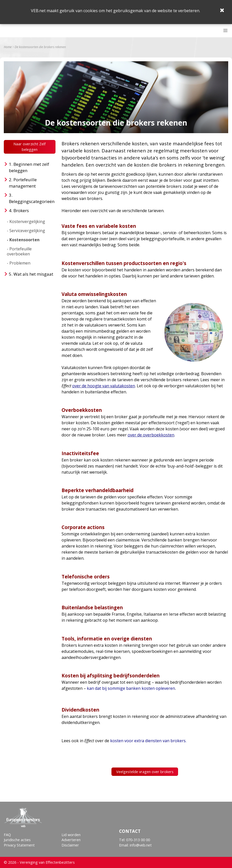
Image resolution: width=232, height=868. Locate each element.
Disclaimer (70, 845)
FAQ (7, 835)
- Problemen (19, 263)
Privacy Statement (19, 845)
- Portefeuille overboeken (19, 251)
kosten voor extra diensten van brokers (148, 741)
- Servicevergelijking (26, 231)
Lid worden (71, 835)
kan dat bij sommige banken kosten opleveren (131, 688)
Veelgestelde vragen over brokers (145, 772)
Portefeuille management (23, 183)
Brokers (21, 210)
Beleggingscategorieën (32, 201)
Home (8, 47)
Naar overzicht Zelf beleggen (30, 147)
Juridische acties (17, 840)
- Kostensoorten (23, 240)
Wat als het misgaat (33, 274)
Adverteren (71, 840)
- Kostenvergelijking (26, 221)
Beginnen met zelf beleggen (29, 167)
